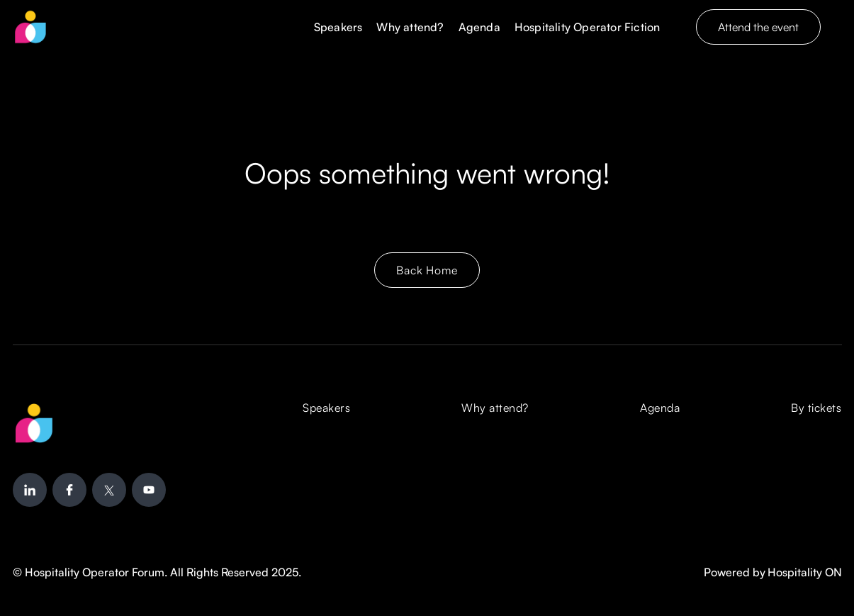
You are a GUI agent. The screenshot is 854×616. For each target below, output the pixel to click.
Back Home (427, 270)
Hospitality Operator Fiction (588, 27)
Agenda (479, 27)
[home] (30, 27)
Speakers (338, 27)
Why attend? (410, 27)
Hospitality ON (805, 572)
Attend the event (758, 27)
